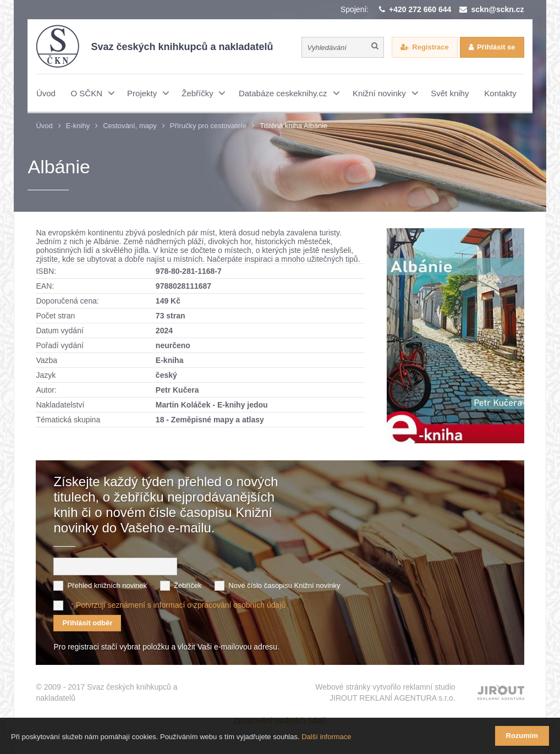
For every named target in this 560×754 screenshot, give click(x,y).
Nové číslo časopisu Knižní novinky (284, 585)
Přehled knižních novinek (107, 585)
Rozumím (522, 736)
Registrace (430, 47)
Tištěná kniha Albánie (293, 126)
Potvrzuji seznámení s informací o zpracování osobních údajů (181, 605)
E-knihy (78, 126)
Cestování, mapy (130, 126)
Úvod (44, 126)
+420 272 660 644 (420, 9)
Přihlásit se (496, 47)
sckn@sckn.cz (497, 9)
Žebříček (188, 585)
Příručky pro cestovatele (208, 126)
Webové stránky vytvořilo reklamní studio (385, 693)
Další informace (326, 737)
